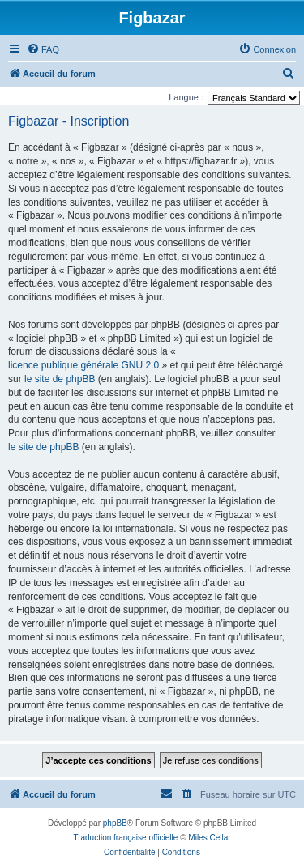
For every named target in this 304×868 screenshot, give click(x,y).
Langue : (186, 97)
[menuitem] (43, 49)
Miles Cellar (209, 838)
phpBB (115, 823)
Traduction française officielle (125, 838)
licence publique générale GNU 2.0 (83, 365)
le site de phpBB (60, 379)
